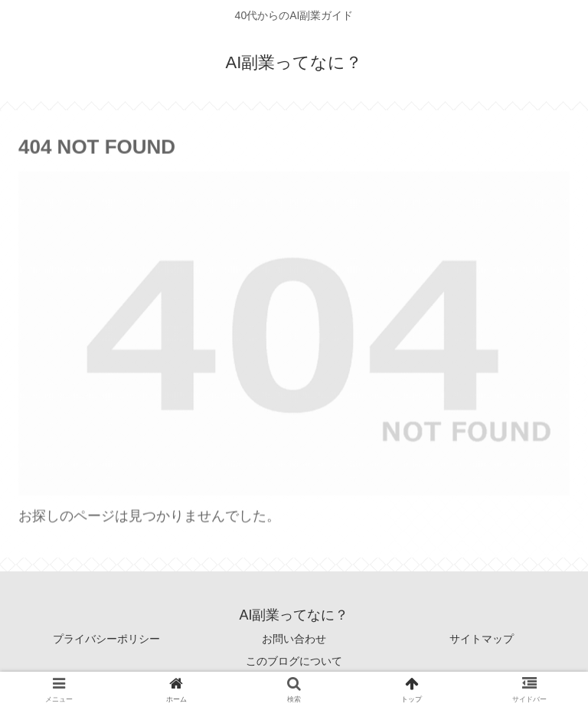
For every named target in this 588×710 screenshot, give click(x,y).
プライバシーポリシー (106, 639)
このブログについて (294, 661)
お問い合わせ (294, 639)
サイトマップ (482, 639)
